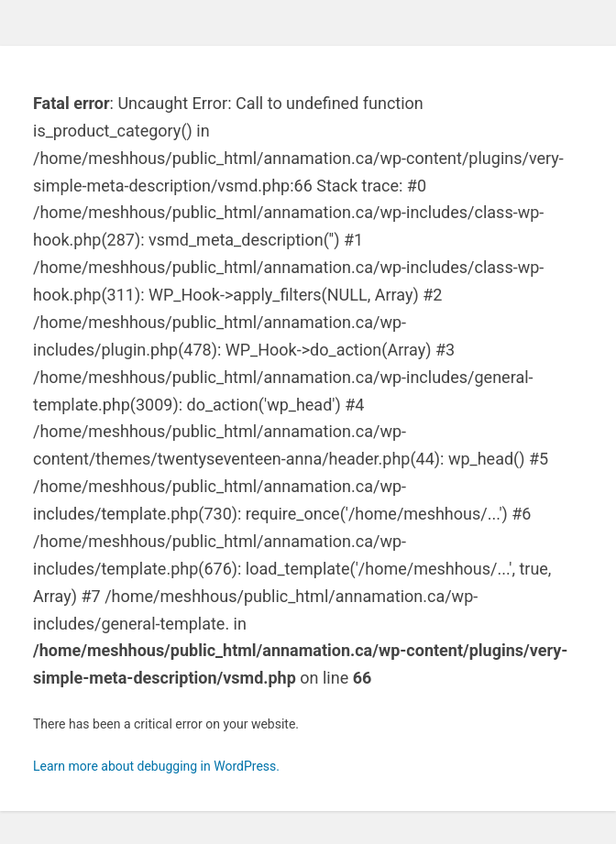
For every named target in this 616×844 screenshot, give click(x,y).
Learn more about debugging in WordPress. (156, 766)
